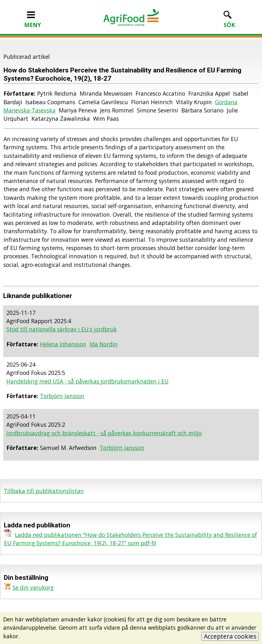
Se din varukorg (33, 587)
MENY (33, 21)
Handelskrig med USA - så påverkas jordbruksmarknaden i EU (87, 381)
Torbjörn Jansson (62, 396)
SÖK (229, 21)
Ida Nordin (104, 344)
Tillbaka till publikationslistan (44, 491)
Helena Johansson (63, 344)
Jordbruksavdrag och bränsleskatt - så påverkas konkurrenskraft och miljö (104, 433)
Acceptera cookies (230, 636)
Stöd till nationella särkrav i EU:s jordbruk (62, 329)
